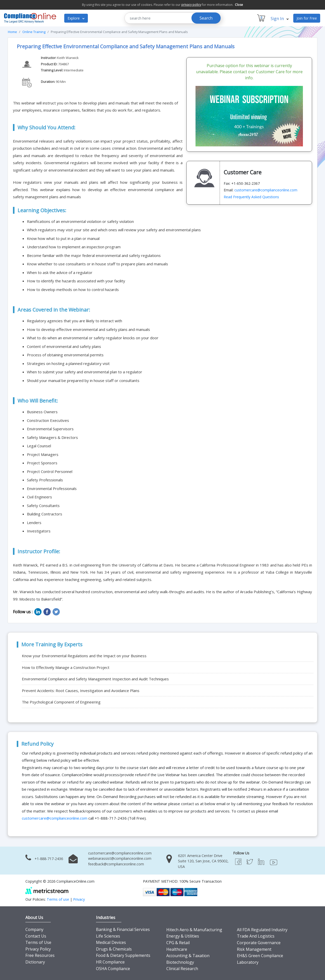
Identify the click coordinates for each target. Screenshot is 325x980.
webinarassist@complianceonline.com (120, 858)
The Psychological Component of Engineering (61, 702)
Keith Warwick (68, 58)
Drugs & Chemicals (114, 949)
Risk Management (254, 949)
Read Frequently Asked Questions (251, 197)
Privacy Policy (38, 949)
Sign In (280, 19)
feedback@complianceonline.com (116, 864)
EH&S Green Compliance (260, 956)
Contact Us (36, 936)
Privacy (79, 899)
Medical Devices (111, 942)
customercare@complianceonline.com (266, 190)
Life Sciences (108, 936)
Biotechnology (180, 962)
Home (12, 32)
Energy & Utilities (183, 936)
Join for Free (307, 18)
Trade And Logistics (256, 936)
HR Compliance (110, 962)
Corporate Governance (259, 943)
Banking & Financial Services (123, 929)
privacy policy (191, 5)
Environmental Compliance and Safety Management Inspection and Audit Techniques (95, 679)
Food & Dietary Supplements (123, 955)
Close (239, 5)
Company (34, 929)
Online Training (34, 32)
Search (206, 18)
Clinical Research (182, 969)
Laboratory (248, 962)
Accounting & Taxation (188, 956)
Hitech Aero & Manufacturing (194, 930)
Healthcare (177, 949)
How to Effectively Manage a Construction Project (66, 667)
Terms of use (58, 899)
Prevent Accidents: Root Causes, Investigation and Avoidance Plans (81, 691)
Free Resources (40, 955)
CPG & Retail (178, 943)
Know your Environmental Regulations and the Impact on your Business (84, 656)
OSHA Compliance (113, 969)
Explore (76, 18)
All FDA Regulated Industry (262, 930)
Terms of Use (38, 942)
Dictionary (35, 962)
